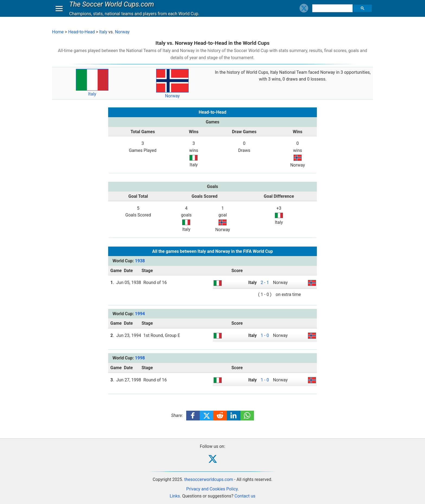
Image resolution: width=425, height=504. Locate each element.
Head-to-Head (81, 32)
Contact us (245, 496)
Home (58, 32)
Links (175, 496)
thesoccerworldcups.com (209, 479)
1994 (140, 314)
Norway (122, 32)
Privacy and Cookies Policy (212, 489)
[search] (333, 14)
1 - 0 (265, 335)
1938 (140, 261)
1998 (140, 358)
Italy (103, 32)
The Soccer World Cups (113, 9)
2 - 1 (265, 283)
